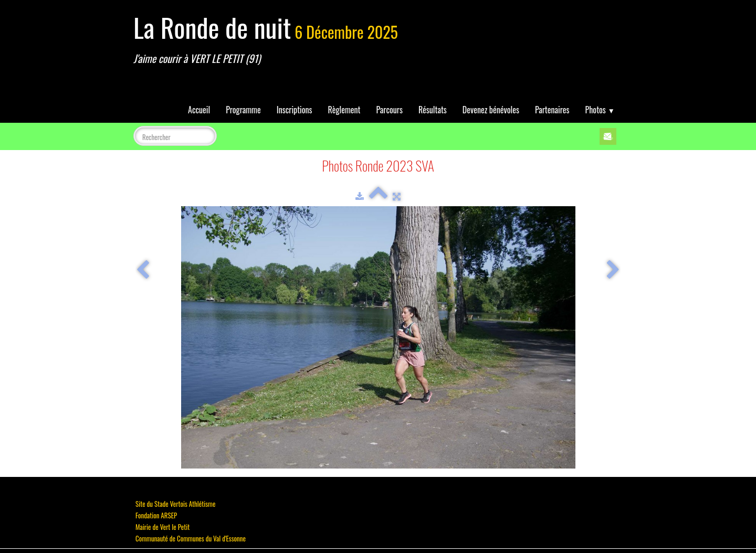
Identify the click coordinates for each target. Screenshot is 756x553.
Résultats (433, 110)
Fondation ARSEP (156, 515)
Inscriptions (295, 110)
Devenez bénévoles (491, 110)
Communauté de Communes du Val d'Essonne (191, 538)
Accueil (199, 110)
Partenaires (552, 110)
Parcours (390, 110)
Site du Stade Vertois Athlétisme (175, 504)
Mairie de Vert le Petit (162, 527)
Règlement (344, 110)
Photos (600, 110)
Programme (243, 110)
